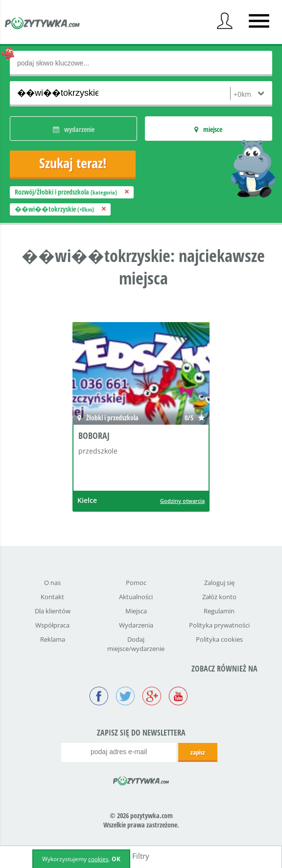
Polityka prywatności (219, 625)
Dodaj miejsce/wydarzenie (136, 644)
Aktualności (136, 597)
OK (116, 859)
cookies (98, 859)
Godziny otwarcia (182, 501)
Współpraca (52, 625)
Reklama (53, 639)
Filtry (141, 856)
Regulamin (219, 611)
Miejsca (136, 611)
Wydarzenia (136, 625)
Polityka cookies (219, 639)
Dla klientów (53, 611)
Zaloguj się (219, 583)
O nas (52, 583)
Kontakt (52, 597)
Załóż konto (219, 597)
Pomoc (136, 583)
